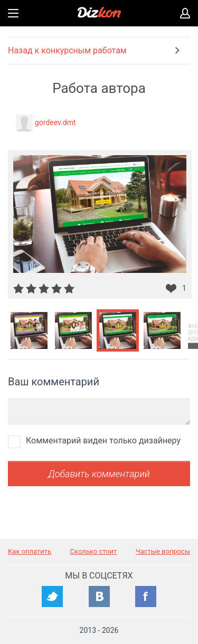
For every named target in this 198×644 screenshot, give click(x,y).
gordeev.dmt (55, 122)
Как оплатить (30, 551)
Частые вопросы (163, 551)
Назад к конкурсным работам (67, 50)
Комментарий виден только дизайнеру (103, 441)
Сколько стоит (94, 551)
